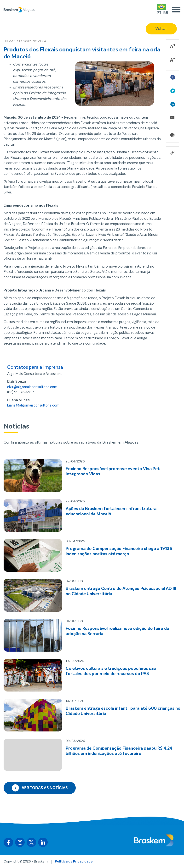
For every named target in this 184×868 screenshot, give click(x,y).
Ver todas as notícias (40, 788)
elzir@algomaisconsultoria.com (32, 387)
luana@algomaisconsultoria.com (33, 405)
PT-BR (162, 9)
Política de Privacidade (74, 862)
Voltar (161, 29)
